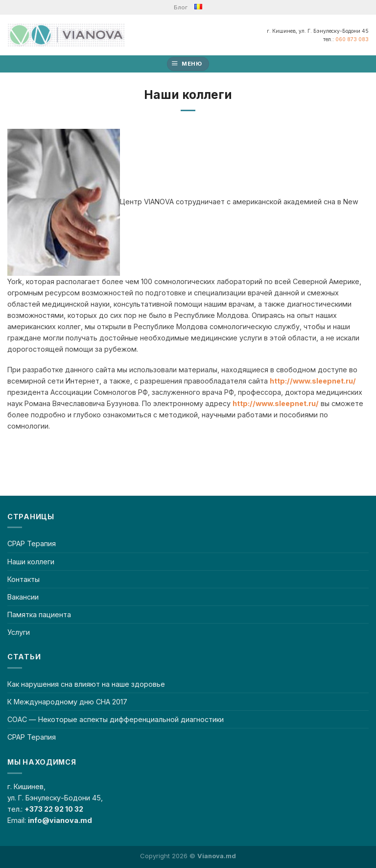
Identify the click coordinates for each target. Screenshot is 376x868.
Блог (181, 7)
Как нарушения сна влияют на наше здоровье (86, 684)
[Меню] (188, 64)
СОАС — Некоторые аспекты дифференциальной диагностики (116, 719)
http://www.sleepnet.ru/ (313, 381)
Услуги (19, 632)
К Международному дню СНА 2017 (67, 702)
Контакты (23, 579)
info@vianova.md (60, 820)
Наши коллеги (31, 562)
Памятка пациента (39, 615)
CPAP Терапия (32, 543)
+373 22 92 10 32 (54, 809)
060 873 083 (352, 39)
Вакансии (23, 597)
